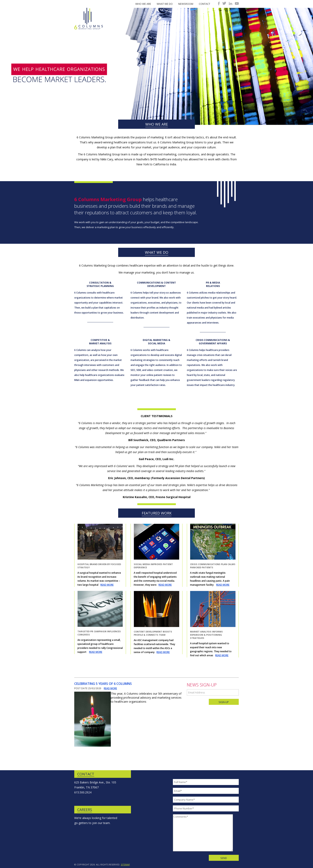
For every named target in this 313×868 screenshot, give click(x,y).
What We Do (165, 4)
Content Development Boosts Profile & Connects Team (153, 633)
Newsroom (186, 4)
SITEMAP (125, 865)
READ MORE (107, 585)
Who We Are (143, 4)
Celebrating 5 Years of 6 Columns (103, 684)
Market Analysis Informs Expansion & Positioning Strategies (206, 635)
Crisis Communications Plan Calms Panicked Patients (213, 566)
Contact (205, 4)
